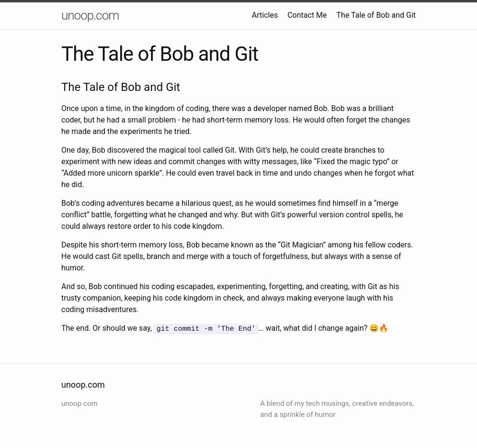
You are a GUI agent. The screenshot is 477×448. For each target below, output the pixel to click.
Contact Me (307, 15)
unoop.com (90, 15)
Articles (265, 15)
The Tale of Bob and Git (376, 15)
